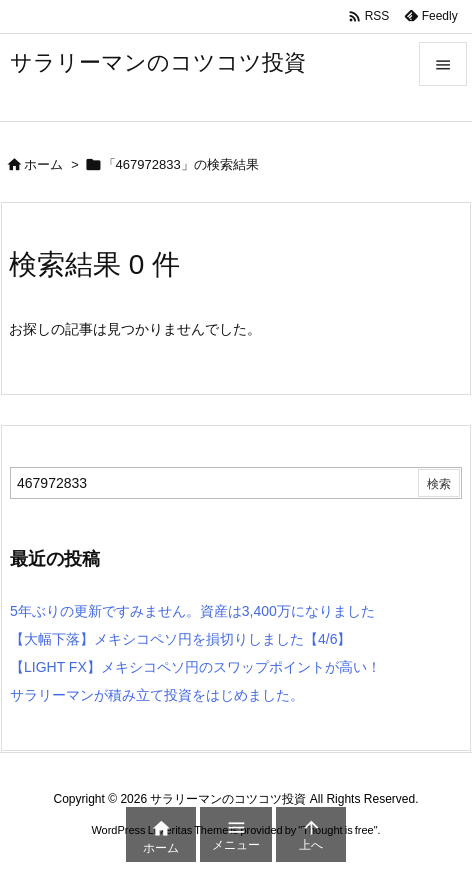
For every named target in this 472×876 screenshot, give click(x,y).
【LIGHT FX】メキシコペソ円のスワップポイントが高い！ (195, 667)
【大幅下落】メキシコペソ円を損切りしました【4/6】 (180, 639)
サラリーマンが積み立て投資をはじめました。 (157, 695)
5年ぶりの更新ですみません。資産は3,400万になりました (192, 611)
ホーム (43, 164)
